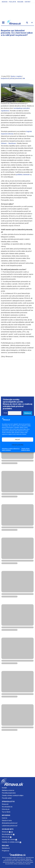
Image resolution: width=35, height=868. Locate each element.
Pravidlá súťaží (7, 798)
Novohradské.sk (7, 807)
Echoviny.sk (6, 809)
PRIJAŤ (18, 439)
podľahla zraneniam (23, 175)
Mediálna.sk (6, 848)
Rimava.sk (5, 804)
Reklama (20, 2)
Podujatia (12, 2)
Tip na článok (6, 812)
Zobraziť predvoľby (18, 445)
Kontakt (28, 2)
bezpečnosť (5, 78)
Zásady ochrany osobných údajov (26, 449)
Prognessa (5, 851)
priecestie (18, 78)
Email (5, 413)
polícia (12, 78)
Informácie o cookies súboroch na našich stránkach (11, 449)
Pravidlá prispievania (9, 793)
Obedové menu (7, 821)
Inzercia (5, 2)
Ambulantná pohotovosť (10, 823)
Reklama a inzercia (8, 790)
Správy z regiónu (16, 76)
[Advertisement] (17, 55)
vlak (24, 78)
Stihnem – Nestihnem (8, 143)
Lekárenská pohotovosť (10, 826)
